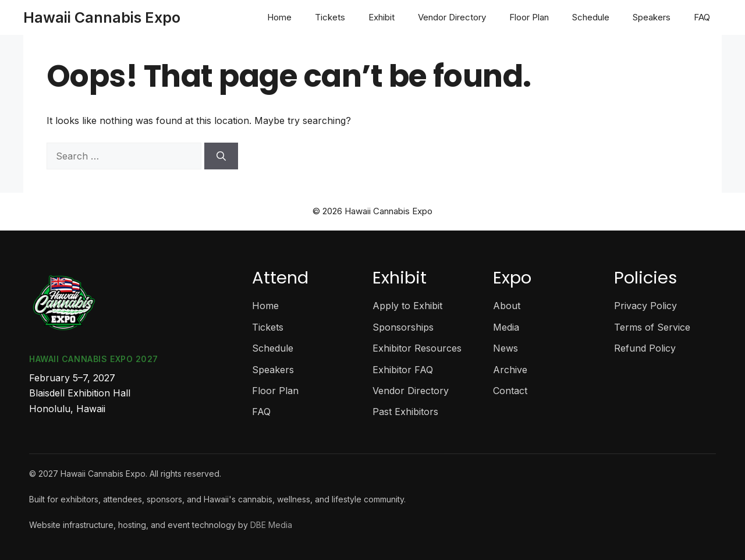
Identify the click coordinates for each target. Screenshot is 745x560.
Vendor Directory (452, 17)
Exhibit (382, 17)
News (505, 348)
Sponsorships (403, 327)
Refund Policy (645, 348)
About (507, 306)
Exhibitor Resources (417, 348)
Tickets (330, 17)
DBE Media (271, 525)
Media (506, 327)
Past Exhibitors (405, 412)
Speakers (652, 17)
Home (279, 17)
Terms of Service (652, 327)
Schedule (591, 17)
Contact (510, 391)
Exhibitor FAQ (403, 370)
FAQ (702, 17)
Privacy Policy (645, 306)
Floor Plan (529, 17)
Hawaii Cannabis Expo (102, 17)
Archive (510, 370)
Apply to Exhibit (407, 306)
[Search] (221, 156)
